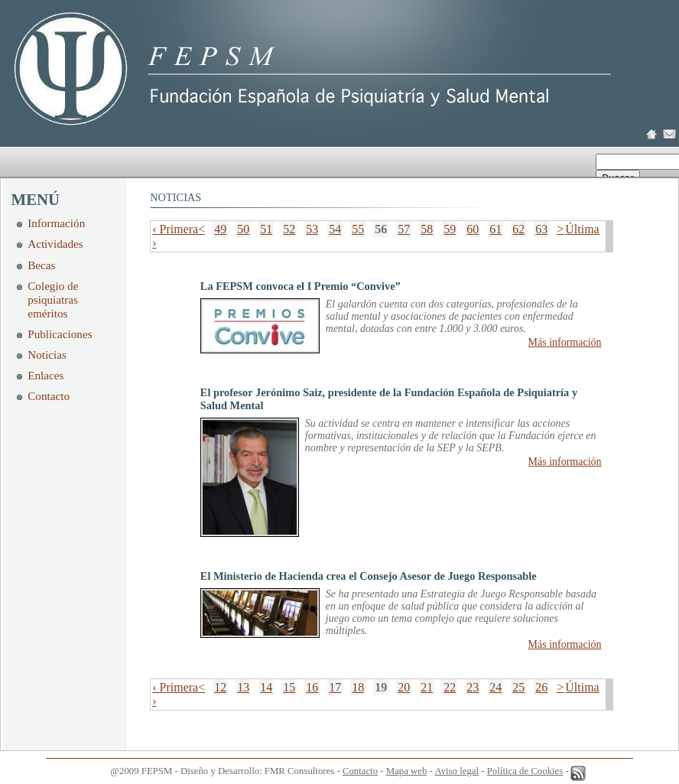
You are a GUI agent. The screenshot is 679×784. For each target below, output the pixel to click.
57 (404, 229)
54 (335, 229)
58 (427, 229)
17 (335, 687)
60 (473, 229)
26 (541, 687)
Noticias (47, 355)
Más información (565, 342)
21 (427, 687)
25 (518, 687)
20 (404, 687)
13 (243, 687)
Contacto (49, 396)
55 (358, 229)
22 (450, 687)
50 (243, 229)
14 (266, 687)
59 (450, 229)
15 (289, 687)
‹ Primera (175, 229)
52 (289, 229)
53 (312, 229)
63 (541, 229)
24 (495, 687)
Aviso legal (456, 771)
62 (518, 229)
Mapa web (407, 771)
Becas (41, 265)
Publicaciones (60, 334)
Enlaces (45, 375)
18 (358, 687)
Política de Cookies (525, 771)
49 (220, 229)
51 (266, 229)
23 (473, 687)
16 (312, 687)
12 (220, 687)
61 (495, 229)
